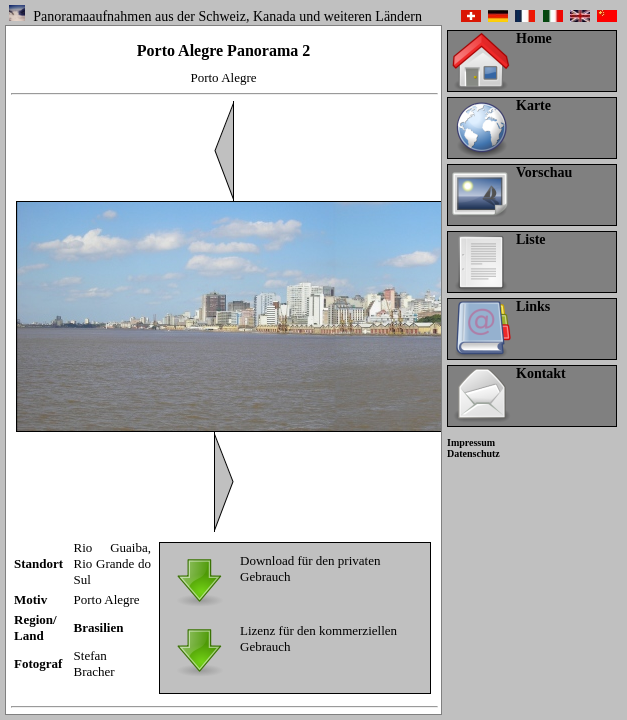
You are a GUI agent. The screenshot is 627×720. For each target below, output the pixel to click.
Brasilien (99, 627)
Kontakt (541, 373)
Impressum (471, 442)
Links (533, 306)
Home (534, 38)
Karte (533, 105)
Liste (531, 239)
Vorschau (544, 172)
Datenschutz (473, 453)
